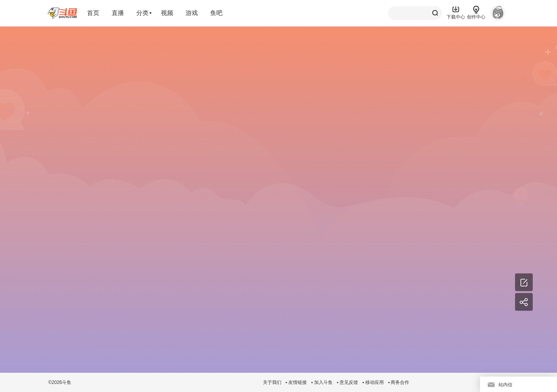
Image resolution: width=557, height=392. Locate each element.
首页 (93, 13)
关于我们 (272, 382)
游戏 (192, 13)
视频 (167, 13)
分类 (142, 13)
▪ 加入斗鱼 (322, 382)
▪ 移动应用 (373, 382)
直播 (118, 13)
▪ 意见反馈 (348, 382)
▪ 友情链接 (296, 382)
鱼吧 (216, 13)
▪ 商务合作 (399, 382)
